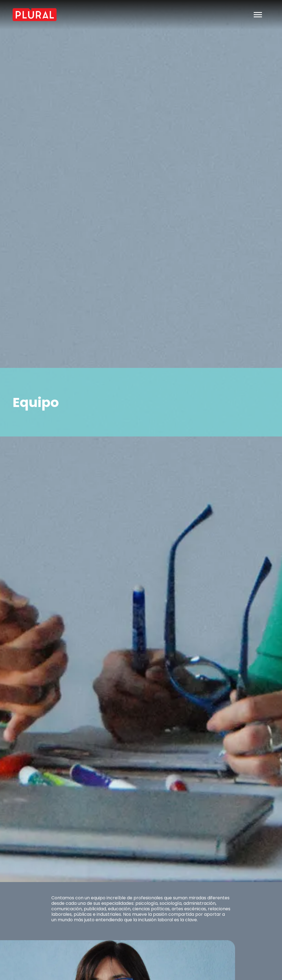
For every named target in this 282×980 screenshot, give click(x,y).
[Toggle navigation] (258, 15)
